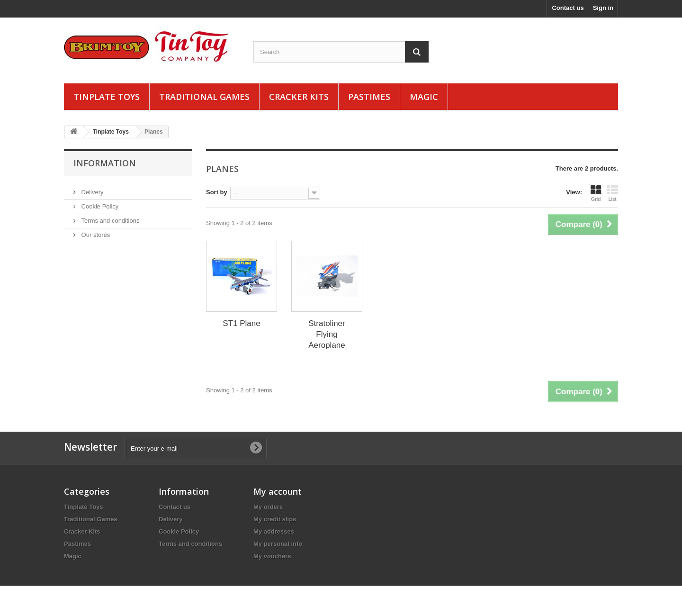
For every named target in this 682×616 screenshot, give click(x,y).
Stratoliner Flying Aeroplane (327, 334)
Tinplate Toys (107, 97)
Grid (596, 193)
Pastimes (369, 97)
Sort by (217, 192)
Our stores (95, 231)
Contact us (568, 8)
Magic (424, 97)
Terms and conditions (109, 217)
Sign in (603, 8)
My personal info (278, 544)
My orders (268, 507)
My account (278, 491)
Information (105, 163)
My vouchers (272, 556)
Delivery (92, 188)
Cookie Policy (99, 203)
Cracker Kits (299, 97)
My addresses (274, 531)
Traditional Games (204, 97)
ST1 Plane (241, 323)
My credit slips (275, 519)
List (612, 193)
